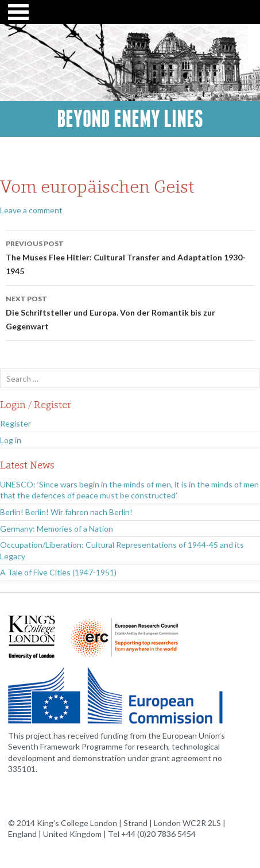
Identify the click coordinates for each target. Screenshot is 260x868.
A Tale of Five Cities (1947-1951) (58, 572)
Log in (11, 440)
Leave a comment (31, 210)
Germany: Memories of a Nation (57, 529)
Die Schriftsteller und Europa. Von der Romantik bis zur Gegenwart (130, 312)
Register (15, 423)
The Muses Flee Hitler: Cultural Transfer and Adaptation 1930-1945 (130, 256)
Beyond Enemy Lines (130, 119)
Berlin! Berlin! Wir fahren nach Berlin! (66, 512)
